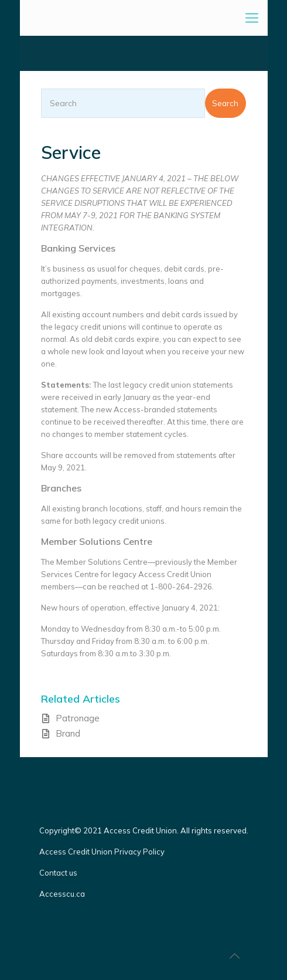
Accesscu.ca (62, 894)
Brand (68, 733)
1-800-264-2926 (181, 586)
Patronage (78, 718)
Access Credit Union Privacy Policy (102, 852)
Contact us (59, 873)
